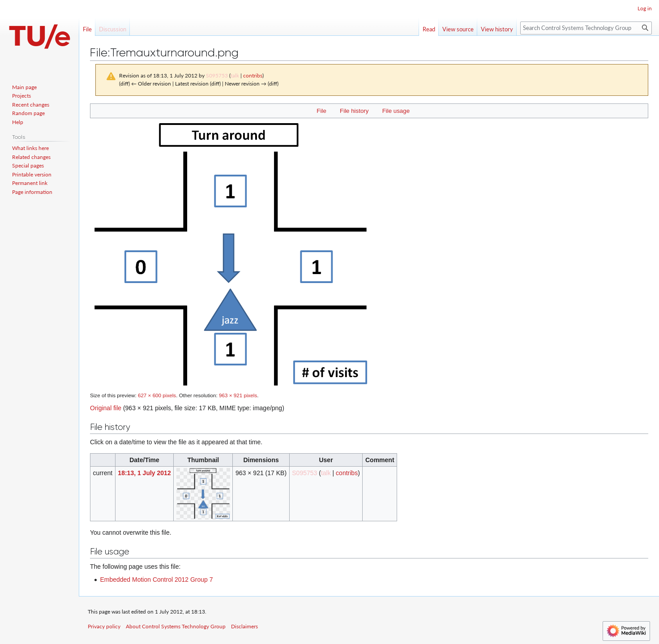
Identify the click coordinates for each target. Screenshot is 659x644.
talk (235, 75)
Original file (106, 408)
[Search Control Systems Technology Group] (586, 28)
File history (354, 111)
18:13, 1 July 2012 (144, 473)
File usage (396, 111)
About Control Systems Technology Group (176, 626)
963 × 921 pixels (238, 395)
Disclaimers (244, 626)
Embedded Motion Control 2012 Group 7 (156, 580)
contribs (253, 75)
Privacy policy (104, 626)
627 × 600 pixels (157, 395)
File (321, 111)
